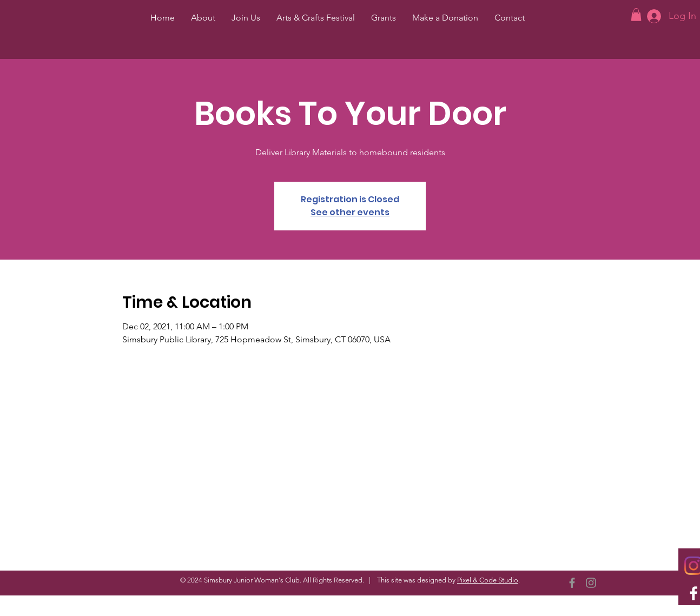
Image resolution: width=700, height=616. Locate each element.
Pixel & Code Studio (488, 580)
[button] (636, 15)
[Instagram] (591, 583)
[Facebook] (572, 583)
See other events (350, 212)
